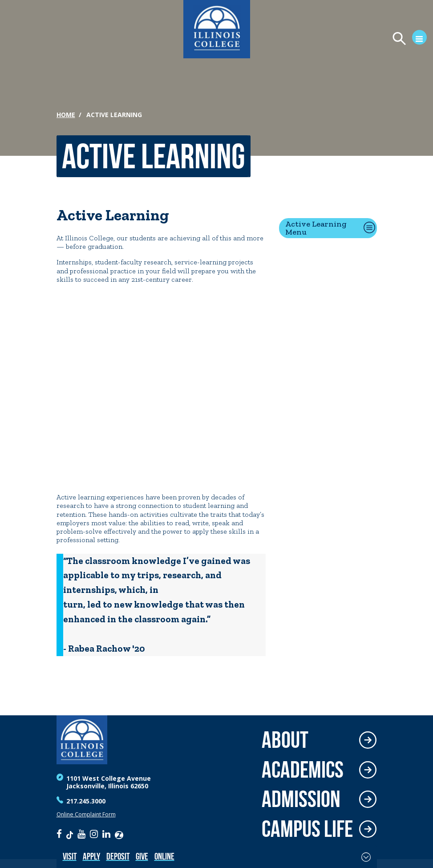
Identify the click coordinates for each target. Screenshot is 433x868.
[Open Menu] (406, 39)
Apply (91, 856)
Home (66, 115)
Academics (303, 770)
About (285, 740)
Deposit (118, 856)
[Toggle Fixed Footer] (366, 857)
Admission (301, 799)
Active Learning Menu (316, 228)
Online (164, 856)
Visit (70, 856)
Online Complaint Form (86, 814)
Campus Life (307, 829)
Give (142, 856)
